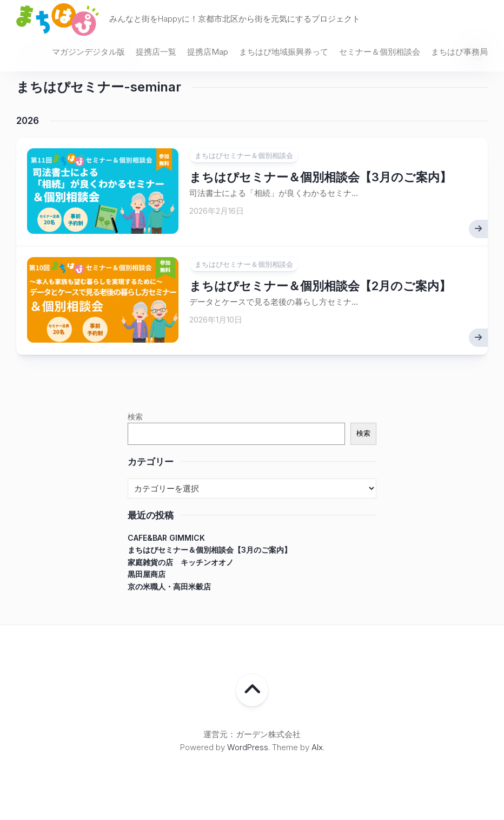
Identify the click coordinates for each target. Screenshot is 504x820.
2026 (28, 121)
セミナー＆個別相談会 (380, 52)
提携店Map (208, 52)
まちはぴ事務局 (459, 52)
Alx (317, 747)
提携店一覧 (156, 52)
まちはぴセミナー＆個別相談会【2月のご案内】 (320, 286)
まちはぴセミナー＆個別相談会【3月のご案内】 (320, 177)
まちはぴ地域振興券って (284, 52)
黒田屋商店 (147, 574)
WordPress (248, 747)
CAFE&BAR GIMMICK (166, 538)
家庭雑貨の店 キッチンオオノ (181, 562)
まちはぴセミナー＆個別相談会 (244, 155)
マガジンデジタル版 (88, 52)
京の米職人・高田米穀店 (169, 586)
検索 (135, 416)
